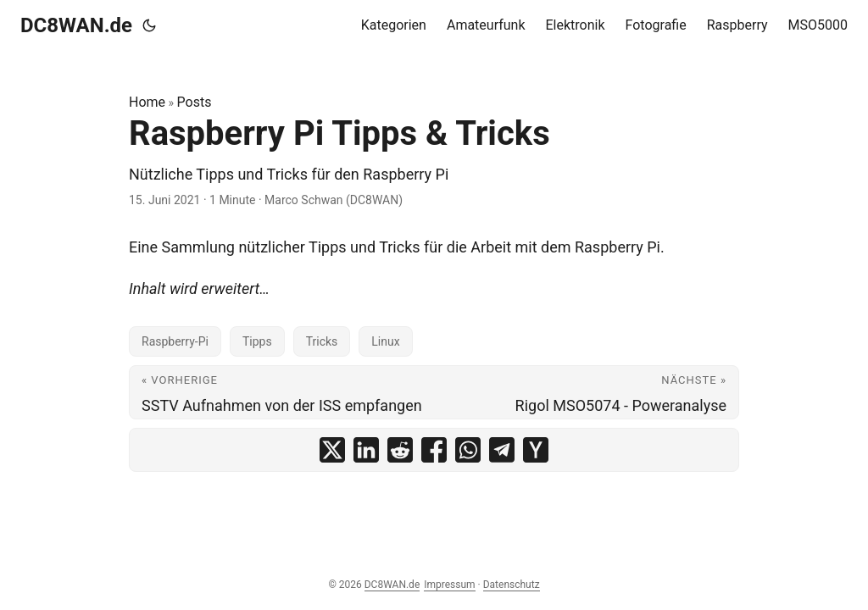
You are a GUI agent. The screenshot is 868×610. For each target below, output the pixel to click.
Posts (195, 102)
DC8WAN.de (76, 25)
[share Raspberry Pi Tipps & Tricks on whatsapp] (468, 450)
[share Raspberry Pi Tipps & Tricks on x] (332, 450)
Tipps (257, 341)
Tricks (322, 341)
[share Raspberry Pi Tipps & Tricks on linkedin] (366, 450)
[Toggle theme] (149, 25)
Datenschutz (512, 585)
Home (147, 102)
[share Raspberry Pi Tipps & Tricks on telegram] (502, 450)
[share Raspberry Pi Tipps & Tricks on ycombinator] (536, 450)
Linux (385, 341)
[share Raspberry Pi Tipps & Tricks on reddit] (400, 450)
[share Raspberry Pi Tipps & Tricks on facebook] (434, 450)
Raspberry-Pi (175, 341)
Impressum (449, 585)
